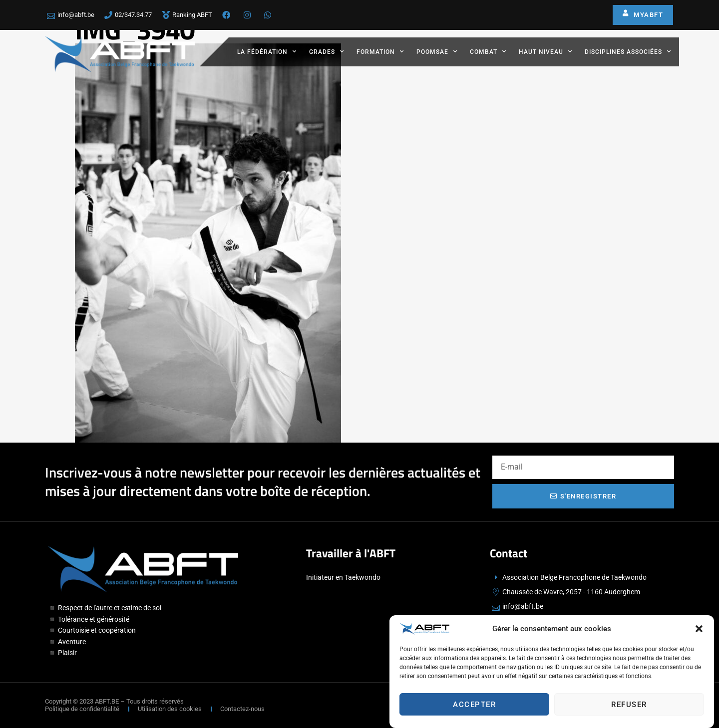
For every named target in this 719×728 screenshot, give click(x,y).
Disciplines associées (628, 51)
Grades (327, 51)
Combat (488, 51)
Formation (380, 51)
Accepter (474, 708)
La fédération (267, 51)
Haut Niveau (545, 51)
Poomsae (437, 51)
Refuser (629, 708)
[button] (699, 632)
